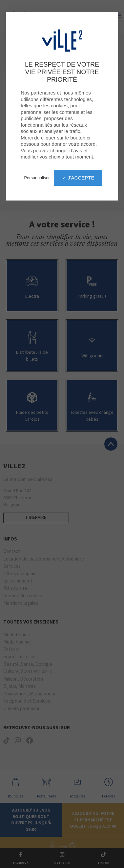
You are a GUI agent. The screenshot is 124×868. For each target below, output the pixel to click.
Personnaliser (37, 178)
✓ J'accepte (78, 178)
